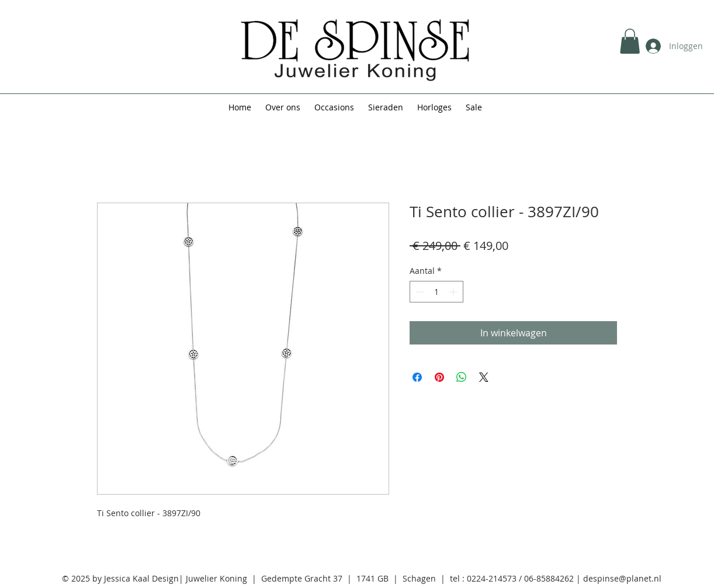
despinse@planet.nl (622, 578)
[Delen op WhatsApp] (462, 377)
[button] (630, 41)
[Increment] (454, 292)
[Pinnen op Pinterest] (439, 377)
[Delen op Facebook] (417, 377)
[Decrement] (419, 292)
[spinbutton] (436, 292)
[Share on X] (484, 377)
